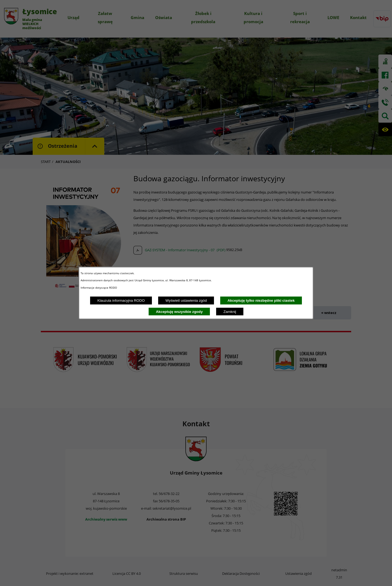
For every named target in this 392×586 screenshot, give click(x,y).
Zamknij (230, 312)
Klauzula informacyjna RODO (121, 300)
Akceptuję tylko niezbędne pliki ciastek (261, 300)
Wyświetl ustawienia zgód (186, 300)
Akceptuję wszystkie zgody (179, 312)
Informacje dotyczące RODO (99, 288)
